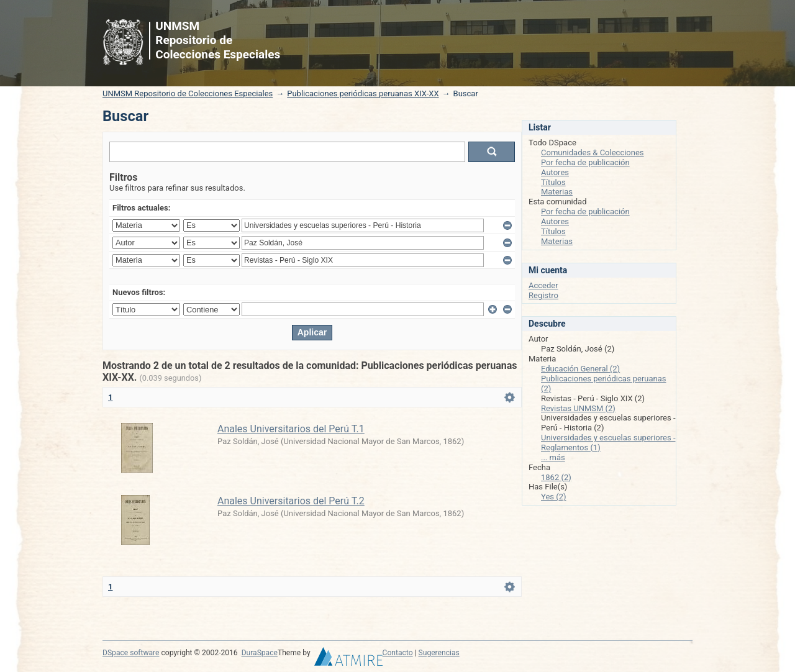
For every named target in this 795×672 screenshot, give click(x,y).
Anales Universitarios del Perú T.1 (291, 429)
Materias (557, 192)
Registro (543, 295)
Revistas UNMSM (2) (578, 408)
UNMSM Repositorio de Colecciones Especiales (188, 93)
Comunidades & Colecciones (593, 152)
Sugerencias (439, 653)
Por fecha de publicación (585, 162)
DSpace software (131, 653)
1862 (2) (556, 477)
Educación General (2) (580, 369)
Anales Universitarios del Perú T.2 (291, 501)
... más (553, 457)
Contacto (398, 653)
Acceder (543, 285)
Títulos (553, 182)
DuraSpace (260, 653)
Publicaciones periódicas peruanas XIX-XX (363, 93)
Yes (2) (554, 497)
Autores (555, 172)
